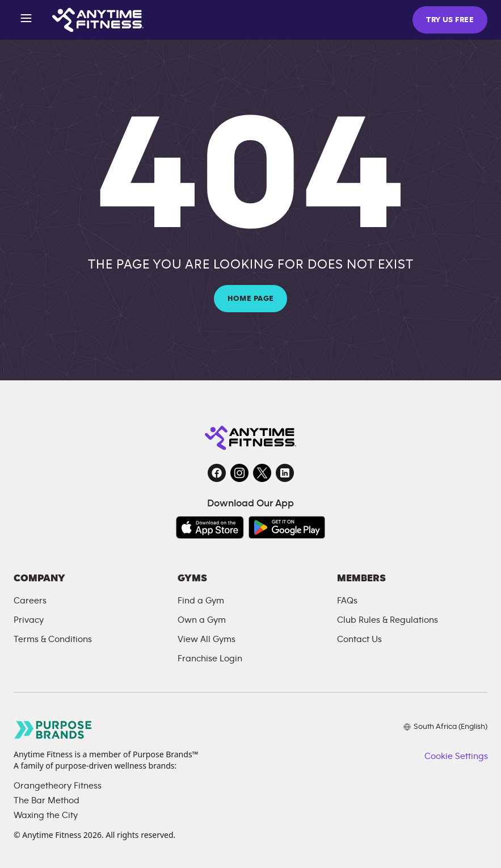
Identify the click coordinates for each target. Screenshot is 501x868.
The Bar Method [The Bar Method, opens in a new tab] (47, 800)
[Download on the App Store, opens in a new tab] (210, 527)
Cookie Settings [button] (456, 756)
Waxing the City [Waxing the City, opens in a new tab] (46, 815)
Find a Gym (201, 601)
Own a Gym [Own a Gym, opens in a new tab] (202, 620)
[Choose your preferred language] (445, 727)
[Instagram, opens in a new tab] (239, 473)
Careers (30, 601)
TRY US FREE (450, 20)
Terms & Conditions (53, 639)
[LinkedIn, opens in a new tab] (285, 473)
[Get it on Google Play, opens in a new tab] (287, 527)
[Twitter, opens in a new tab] (262, 473)
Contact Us (359, 639)
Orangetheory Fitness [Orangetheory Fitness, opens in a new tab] (58, 786)
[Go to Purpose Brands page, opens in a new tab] (53, 730)
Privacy (29, 620)
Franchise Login (210, 659)
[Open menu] (26, 20)
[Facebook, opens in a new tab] (217, 473)
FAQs (347, 601)
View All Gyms (207, 639)
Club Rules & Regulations (388, 620)
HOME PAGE (251, 299)
